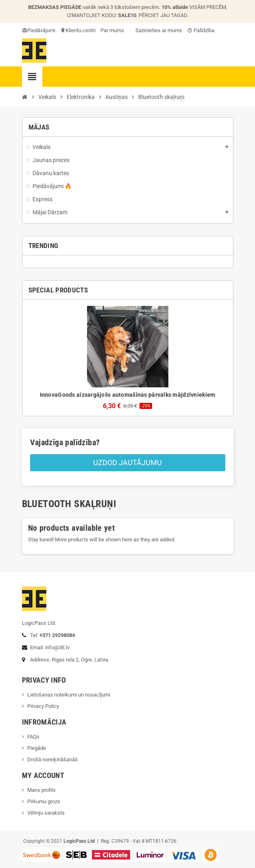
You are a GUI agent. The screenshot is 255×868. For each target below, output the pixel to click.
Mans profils (41, 790)
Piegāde (37, 748)
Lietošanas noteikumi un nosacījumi (69, 695)
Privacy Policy (43, 706)
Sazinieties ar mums (156, 30)
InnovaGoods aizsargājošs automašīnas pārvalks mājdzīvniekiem (128, 395)
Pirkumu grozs (44, 801)
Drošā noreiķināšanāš (53, 759)
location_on (63, 30)
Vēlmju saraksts (46, 813)
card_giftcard (25, 30)
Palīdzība (201, 30)
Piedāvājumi (41, 30)
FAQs (33, 737)
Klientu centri (81, 30)
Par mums (112, 30)
